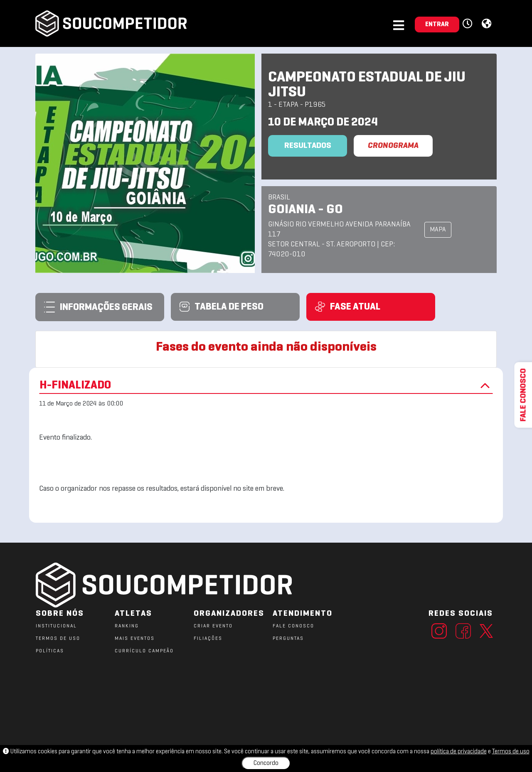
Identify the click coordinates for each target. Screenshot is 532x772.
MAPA (438, 230)
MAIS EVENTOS (135, 639)
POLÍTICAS (50, 651)
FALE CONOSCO (293, 626)
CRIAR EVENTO (213, 626)
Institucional (56, 626)
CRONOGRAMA (393, 146)
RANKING (127, 626)
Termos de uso (511, 752)
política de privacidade (459, 752)
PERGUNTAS (288, 639)
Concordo (266, 763)
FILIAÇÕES (208, 639)
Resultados (308, 146)
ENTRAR (437, 25)
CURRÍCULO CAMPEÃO (144, 651)
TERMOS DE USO (58, 639)
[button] (469, 24)
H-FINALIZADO (266, 386)
